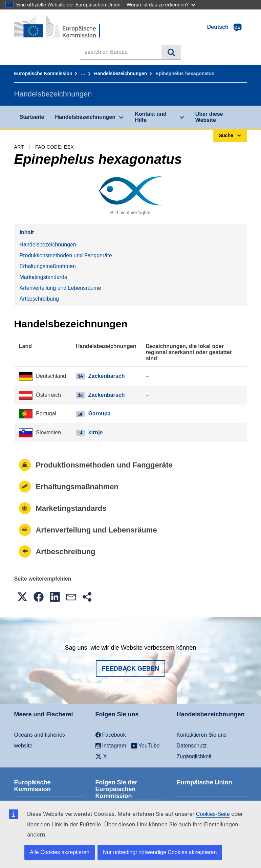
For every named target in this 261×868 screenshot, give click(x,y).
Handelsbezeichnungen (121, 73)
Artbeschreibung (39, 299)
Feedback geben (130, 669)
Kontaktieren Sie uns (202, 735)
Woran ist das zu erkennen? (161, 5)
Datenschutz (192, 746)
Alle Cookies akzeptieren (60, 852)
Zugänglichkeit (194, 756)
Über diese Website (209, 117)
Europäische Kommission (43, 73)
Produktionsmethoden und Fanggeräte (66, 255)
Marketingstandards (43, 277)
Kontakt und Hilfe (150, 117)
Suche (171, 52)
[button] (22, 597)
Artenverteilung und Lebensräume (60, 288)
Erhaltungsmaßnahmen (48, 266)
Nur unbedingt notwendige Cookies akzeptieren (160, 852)
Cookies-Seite (213, 814)
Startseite (32, 117)
